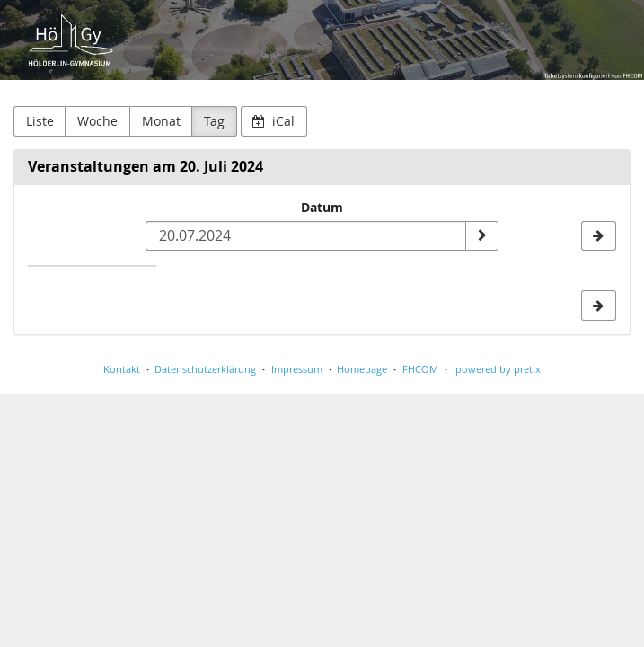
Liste (40, 121)
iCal (273, 121)
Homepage (362, 369)
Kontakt (122, 369)
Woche (97, 121)
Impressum (297, 369)
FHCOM (420, 369)
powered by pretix (498, 369)
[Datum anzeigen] (481, 236)
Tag (214, 121)
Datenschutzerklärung (205, 369)
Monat (161, 121)
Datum (322, 207)
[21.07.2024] (599, 236)
